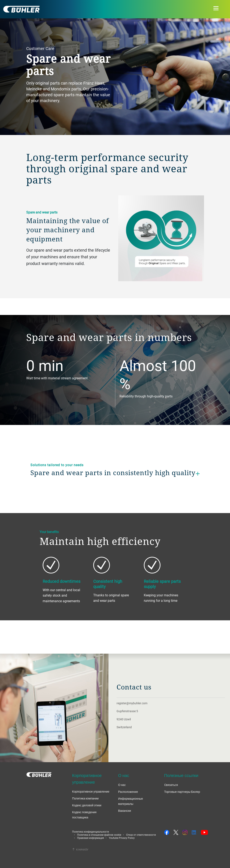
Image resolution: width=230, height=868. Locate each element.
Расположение (128, 792)
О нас (122, 785)
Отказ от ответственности (141, 835)
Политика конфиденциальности (91, 832)
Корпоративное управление (91, 791)
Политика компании (85, 798)
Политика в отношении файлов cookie (99, 835)
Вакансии (125, 811)
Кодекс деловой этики (87, 805)
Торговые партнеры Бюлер (182, 792)
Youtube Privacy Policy (122, 838)
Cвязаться (171, 785)
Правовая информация (91, 838)
